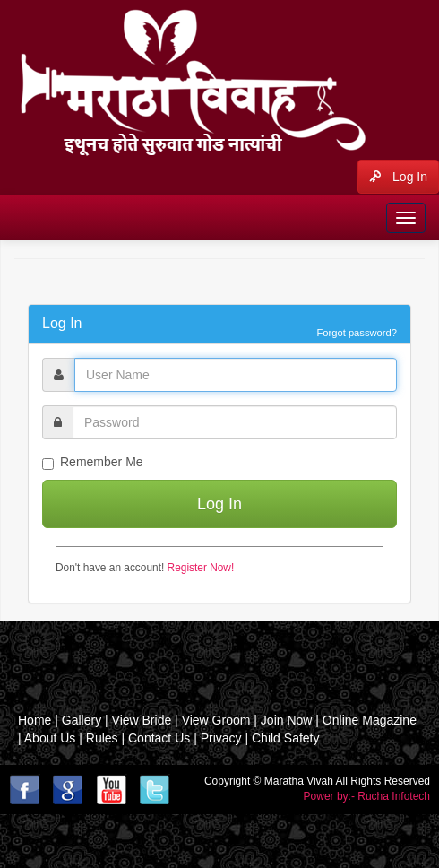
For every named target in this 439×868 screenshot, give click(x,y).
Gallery (83, 720)
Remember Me (93, 462)
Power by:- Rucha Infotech (367, 796)
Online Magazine (370, 720)
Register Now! (201, 568)
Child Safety (285, 738)
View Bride (142, 720)
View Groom (216, 720)
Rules (102, 738)
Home (34, 720)
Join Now (287, 720)
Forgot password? (357, 333)
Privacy (221, 738)
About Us (50, 738)
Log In (398, 177)
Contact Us (159, 738)
